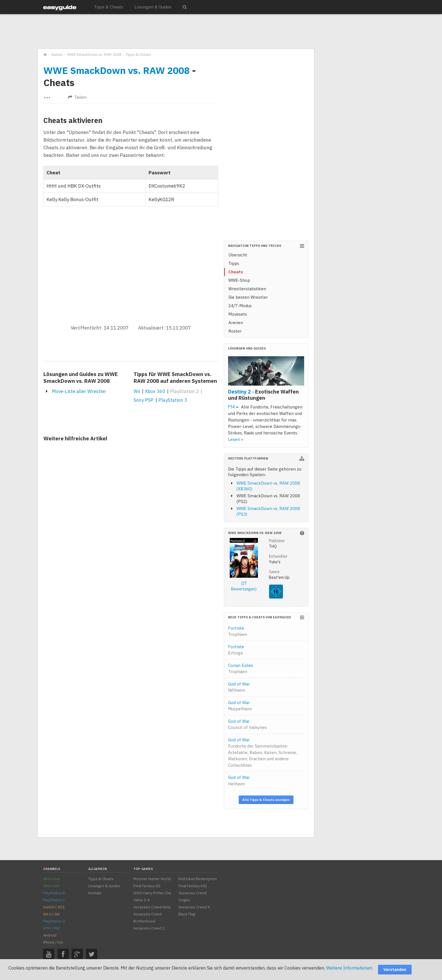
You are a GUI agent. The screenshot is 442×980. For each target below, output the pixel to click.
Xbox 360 (155, 391)
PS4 (233, 407)
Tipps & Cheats (109, 7)
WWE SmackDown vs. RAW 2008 (117, 70)
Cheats (236, 272)
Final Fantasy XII (147, 886)
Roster (235, 331)
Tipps (234, 263)
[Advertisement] (176, 32)
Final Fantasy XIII (193, 886)
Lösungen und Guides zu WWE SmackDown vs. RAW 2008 (81, 377)
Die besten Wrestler (248, 297)
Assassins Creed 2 (149, 928)
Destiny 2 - (263, 395)
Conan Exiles (241, 669)
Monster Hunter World (152, 879)
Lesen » (236, 439)
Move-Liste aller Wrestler (79, 391)
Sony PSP (144, 400)
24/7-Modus (240, 306)
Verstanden (395, 970)
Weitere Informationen (349, 968)
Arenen (236, 323)
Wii (137, 391)
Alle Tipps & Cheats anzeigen (266, 800)
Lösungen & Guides (153, 7)
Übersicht (238, 255)
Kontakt (95, 893)
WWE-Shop (239, 280)
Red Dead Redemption (198, 879)
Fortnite (238, 631)
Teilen (77, 97)
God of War (239, 687)
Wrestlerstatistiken (247, 289)
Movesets (238, 314)
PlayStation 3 (173, 400)
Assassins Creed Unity (152, 907)
